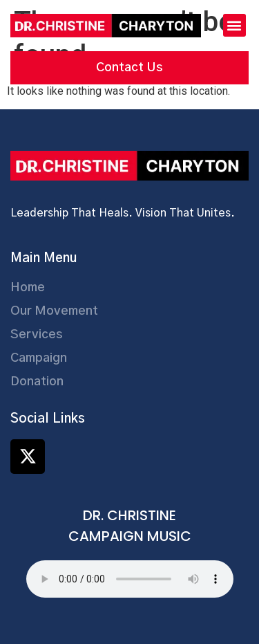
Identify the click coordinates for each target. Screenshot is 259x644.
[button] (234, 25)
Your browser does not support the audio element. (130, 579)
